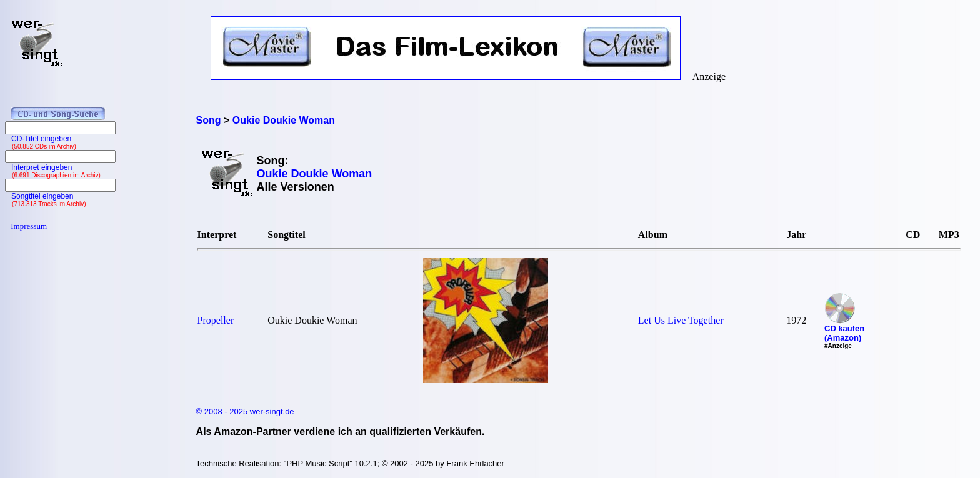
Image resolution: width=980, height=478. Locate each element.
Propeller (216, 320)
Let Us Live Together (681, 320)
